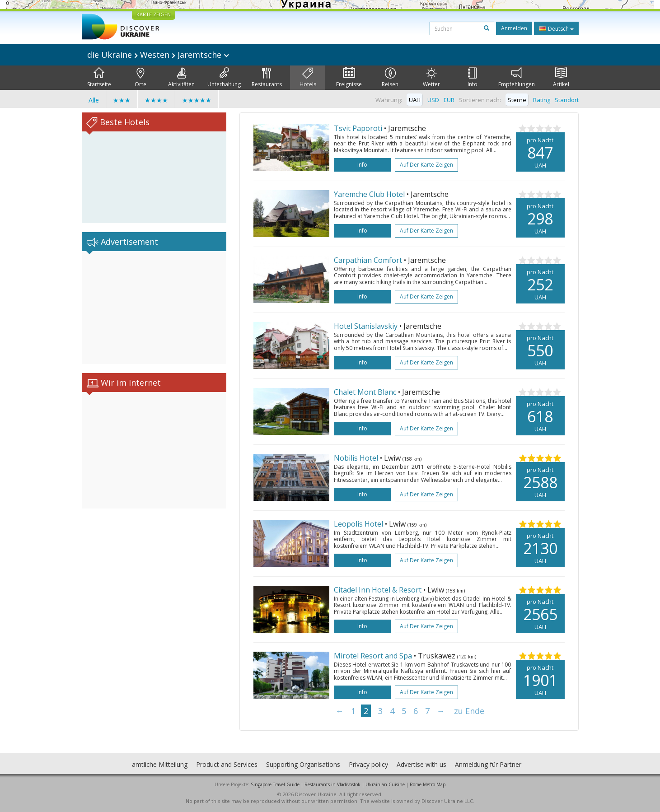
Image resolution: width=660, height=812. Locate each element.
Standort (567, 100)
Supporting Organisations (303, 764)
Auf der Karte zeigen (426, 165)
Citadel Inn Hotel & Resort (378, 590)
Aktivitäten (181, 78)
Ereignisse (349, 78)
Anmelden (514, 28)
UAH (415, 100)
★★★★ (156, 100)
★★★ (122, 100)
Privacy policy (368, 764)
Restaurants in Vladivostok (332, 784)
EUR (449, 100)
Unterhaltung (224, 78)
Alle (94, 100)
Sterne (517, 100)
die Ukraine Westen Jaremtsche (158, 55)
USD (433, 100)
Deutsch (556, 28)
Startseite (99, 78)
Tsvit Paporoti (358, 128)
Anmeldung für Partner (488, 764)
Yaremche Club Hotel (369, 194)
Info (473, 78)
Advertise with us (421, 764)
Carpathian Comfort (368, 260)
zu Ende (469, 711)
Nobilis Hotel (356, 458)
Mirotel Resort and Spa (373, 656)
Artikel (561, 78)
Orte (140, 78)
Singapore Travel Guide (275, 784)
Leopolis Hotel (358, 524)
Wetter (431, 78)
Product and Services (227, 764)
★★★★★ (197, 100)
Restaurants (267, 78)
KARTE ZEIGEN (154, 14)
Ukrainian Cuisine (385, 784)
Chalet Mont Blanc (365, 392)
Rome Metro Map (428, 784)
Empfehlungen (517, 78)
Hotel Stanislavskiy (366, 326)
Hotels (308, 78)
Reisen (390, 78)
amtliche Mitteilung (160, 764)
